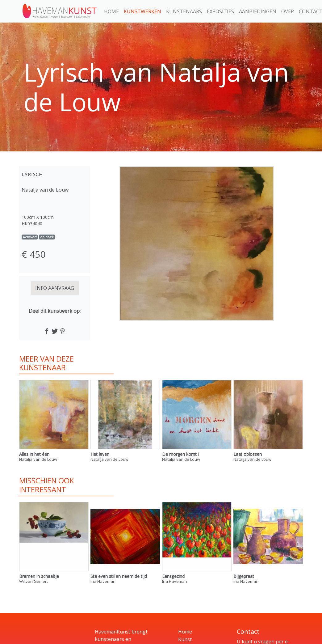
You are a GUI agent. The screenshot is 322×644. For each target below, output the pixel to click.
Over (288, 11)
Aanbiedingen (258, 11)
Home (111, 11)
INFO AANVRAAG (55, 288)
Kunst (185, 639)
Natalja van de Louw (45, 190)
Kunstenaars (184, 11)
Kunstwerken (142, 11)
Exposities (220, 11)
